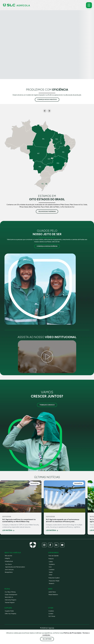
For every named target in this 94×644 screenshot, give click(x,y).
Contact (51, 614)
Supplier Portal (9, 611)
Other (51, 575)
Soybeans (52, 564)
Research (52, 583)
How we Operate (53, 556)
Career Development (11, 595)
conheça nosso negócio (47, 99)
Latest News (52, 592)
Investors (51, 611)
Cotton (51, 562)
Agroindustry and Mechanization (15, 567)
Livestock (52, 570)
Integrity (7, 558)
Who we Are (8, 556)
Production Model (54, 581)
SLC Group (52, 616)
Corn (50, 567)
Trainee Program (10, 602)
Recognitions (9, 572)
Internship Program (11, 600)
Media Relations (53, 595)
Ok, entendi (47, 639)
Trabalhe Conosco (47, 405)
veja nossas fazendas (47, 211)
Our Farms (8, 564)
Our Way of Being (10, 592)
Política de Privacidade (73, 633)
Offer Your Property (11, 614)
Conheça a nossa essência (47, 246)
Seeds (51, 572)
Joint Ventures (9, 570)
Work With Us (9, 597)
